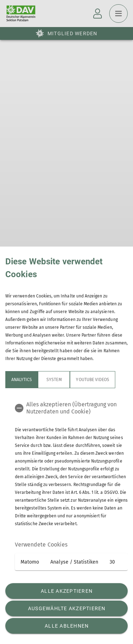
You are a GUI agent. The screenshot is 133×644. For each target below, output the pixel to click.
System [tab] (54, 380)
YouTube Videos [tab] (93, 380)
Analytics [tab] (22, 380)
